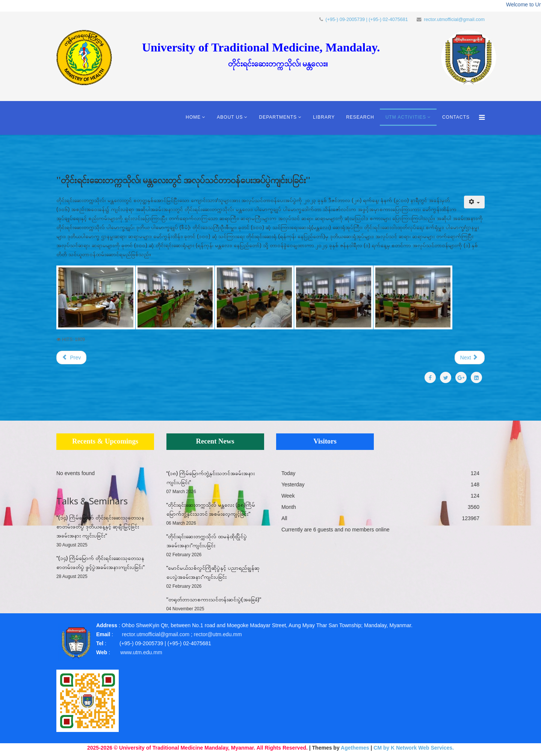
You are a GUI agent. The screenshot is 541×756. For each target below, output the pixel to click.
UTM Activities (406, 117)
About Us (230, 117)
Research (360, 117)
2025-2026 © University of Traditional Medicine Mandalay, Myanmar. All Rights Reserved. (197, 748)
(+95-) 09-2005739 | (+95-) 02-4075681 (367, 20)
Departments (278, 117)
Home (193, 117)
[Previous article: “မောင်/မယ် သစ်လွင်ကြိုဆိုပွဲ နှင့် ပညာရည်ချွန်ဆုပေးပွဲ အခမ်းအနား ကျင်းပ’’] (71, 358)
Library (324, 117)
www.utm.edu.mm (141, 652)
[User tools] (474, 202)
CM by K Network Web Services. (414, 748)
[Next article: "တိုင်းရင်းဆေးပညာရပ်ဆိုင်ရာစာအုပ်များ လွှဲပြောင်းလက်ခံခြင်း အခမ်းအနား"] (470, 358)
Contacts (456, 117)
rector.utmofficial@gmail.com (454, 20)
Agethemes (355, 748)
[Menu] (480, 118)
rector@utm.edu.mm (218, 634)
